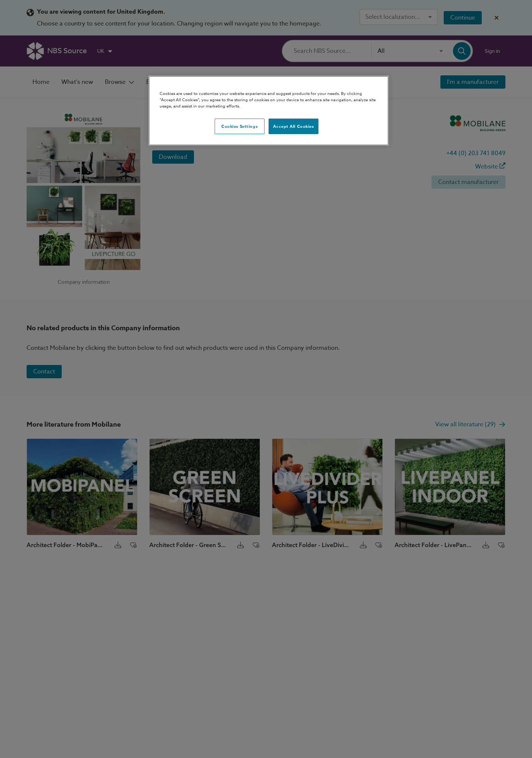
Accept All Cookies (293, 126)
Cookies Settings (239, 126)
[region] (269, 111)
